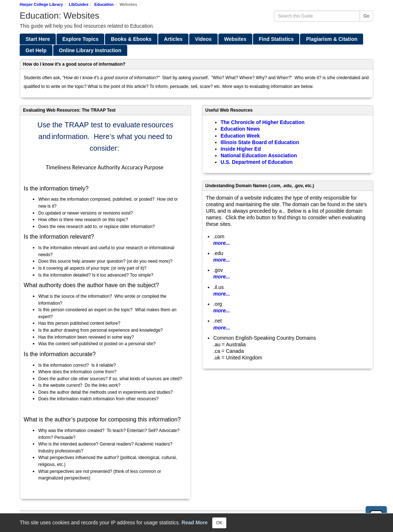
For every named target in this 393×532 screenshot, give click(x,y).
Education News (240, 129)
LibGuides (79, 4)
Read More (195, 522)
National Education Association (259, 155)
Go (366, 16)
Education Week (240, 136)
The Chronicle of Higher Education (262, 122)
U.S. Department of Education (257, 162)
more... (222, 243)
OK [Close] (219, 523)
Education (104, 4)
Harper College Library (41, 4)
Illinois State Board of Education (260, 142)
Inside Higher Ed (241, 149)
